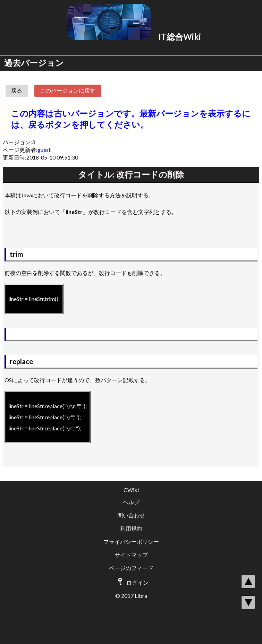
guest (44, 150)
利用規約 (131, 528)
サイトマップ (131, 555)
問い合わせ (131, 515)
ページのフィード (131, 568)
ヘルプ (131, 502)
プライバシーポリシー (131, 542)
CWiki (131, 490)
